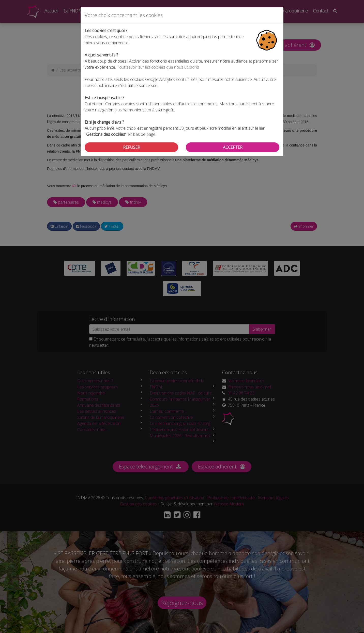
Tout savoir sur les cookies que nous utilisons (158, 67)
